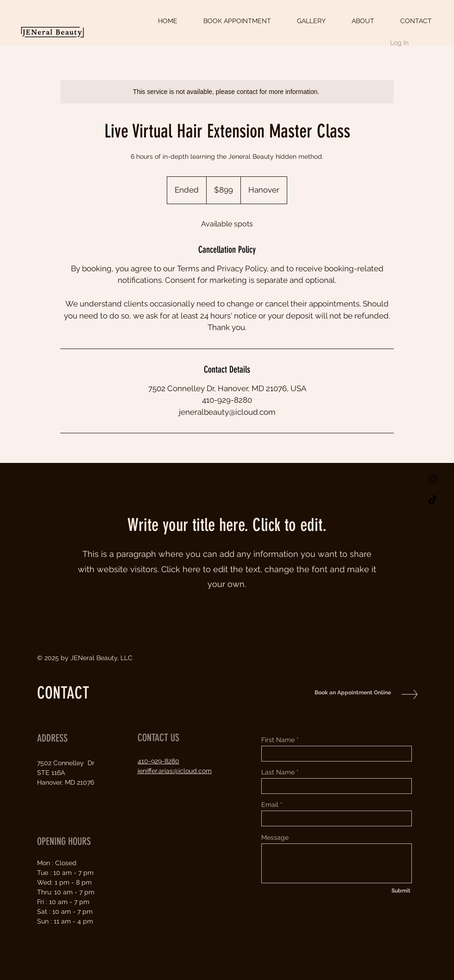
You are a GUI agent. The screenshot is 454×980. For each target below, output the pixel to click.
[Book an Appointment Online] (351, 693)
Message (275, 837)
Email (270, 805)
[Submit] (401, 891)
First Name (278, 740)
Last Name (278, 772)
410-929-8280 (158, 761)
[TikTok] (433, 500)
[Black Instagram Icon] (433, 479)
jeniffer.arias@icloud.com (175, 771)
